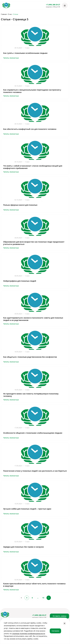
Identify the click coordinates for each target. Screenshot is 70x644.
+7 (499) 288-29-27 (53, 5)
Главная (4, 14)
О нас (10, 14)
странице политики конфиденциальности (28, 634)
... (38, 598)
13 (43, 598)
